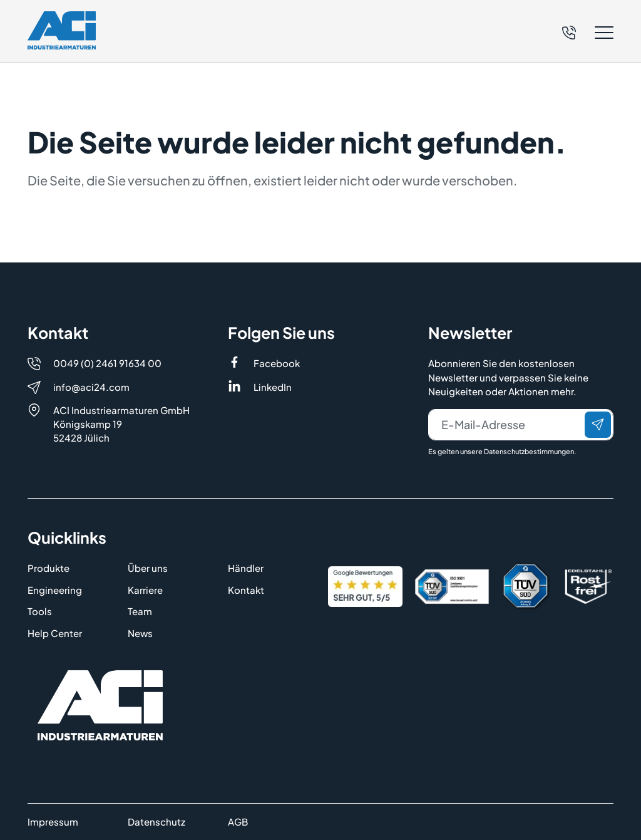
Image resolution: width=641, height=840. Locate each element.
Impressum (53, 822)
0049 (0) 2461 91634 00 (107, 363)
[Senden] (598, 425)
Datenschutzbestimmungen (529, 451)
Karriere (145, 590)
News (140, 633)
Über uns (148, 568)
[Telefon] (569, 31)
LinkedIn (273, 387)
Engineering (55, 590)
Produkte (49, 568)
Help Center (55, 633)
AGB (238, 822)
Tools (40, 611)
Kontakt (246, 590)
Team (140, 611)
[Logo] (62, 30)
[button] (588, 33)
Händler (246, 568)
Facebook (277, 363)
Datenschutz (156, 822)
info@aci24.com (91, 387)
